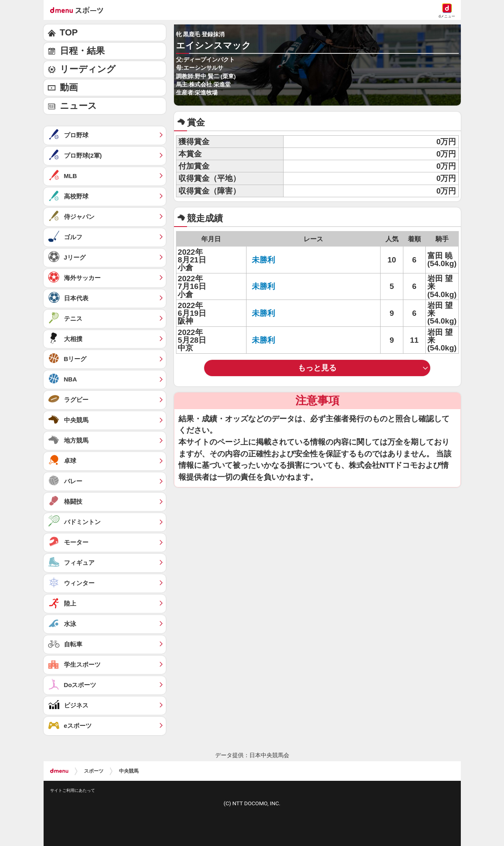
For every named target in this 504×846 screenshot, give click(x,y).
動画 (69, 87)
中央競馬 (129, 771)
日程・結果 (82, 51)
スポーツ (94, 771)
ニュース (78, 106)
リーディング (88, 69)
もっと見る (317, 368)
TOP (69, 32)
